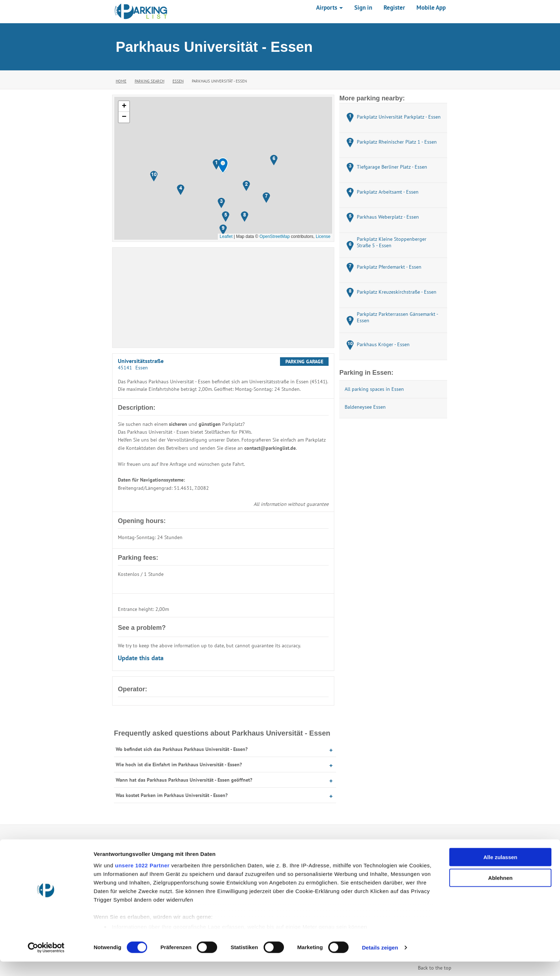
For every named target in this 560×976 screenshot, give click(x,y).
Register (394, 8)
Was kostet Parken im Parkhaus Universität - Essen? (172, 795)
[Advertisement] (223, 298)
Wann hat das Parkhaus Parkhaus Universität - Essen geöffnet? (184, 780)
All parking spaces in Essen (374, 389)
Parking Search (149, 81)
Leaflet (226, 236)
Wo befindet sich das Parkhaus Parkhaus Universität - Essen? (182, 749)
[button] (223, 166)
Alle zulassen (500, 872)
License (323, 236)
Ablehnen (500, 892)
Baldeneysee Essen (365, 407)
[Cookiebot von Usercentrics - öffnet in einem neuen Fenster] (46, 962)
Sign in (363, 8)
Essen (178, 81)
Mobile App (431, 8)
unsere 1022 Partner (142, 880)
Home (121, 81)
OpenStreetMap (274, 236)
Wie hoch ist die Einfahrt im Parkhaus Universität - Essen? (179, 765)
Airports (329, 8)
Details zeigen (380, 962)
